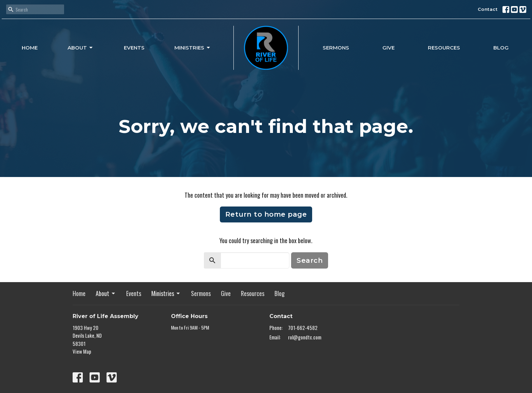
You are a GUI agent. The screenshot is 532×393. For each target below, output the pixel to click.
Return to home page (266, 214)
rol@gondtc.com (305, 337)
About (81, 48)
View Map (82, 351)
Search (310, 260)
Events (134, 48)
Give (388, 48)
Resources (444, 48)
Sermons (336, 48)
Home (30, 48)
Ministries (193, 48)
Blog (501, 48)
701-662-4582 (303, 328)
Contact (488, 9)
